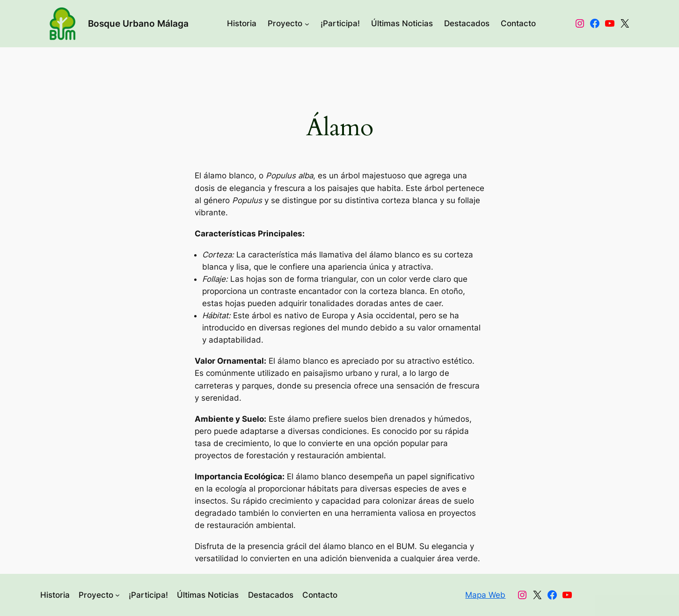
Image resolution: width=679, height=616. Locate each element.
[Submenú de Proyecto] (307, 23)
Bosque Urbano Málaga (138, 23)
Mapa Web (485, 595)
